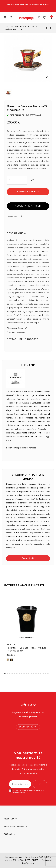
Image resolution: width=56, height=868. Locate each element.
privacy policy (19, 792)
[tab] (28, 233)
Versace (11, 645)
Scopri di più (28, 558)
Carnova (30, 863)
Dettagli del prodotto (24, 339)
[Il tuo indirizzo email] (20, 784)
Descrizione (16, 233)
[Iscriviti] (40, 784)
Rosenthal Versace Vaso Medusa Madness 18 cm (27, 649)
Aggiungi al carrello (28, 191)
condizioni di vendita (31, 790)
